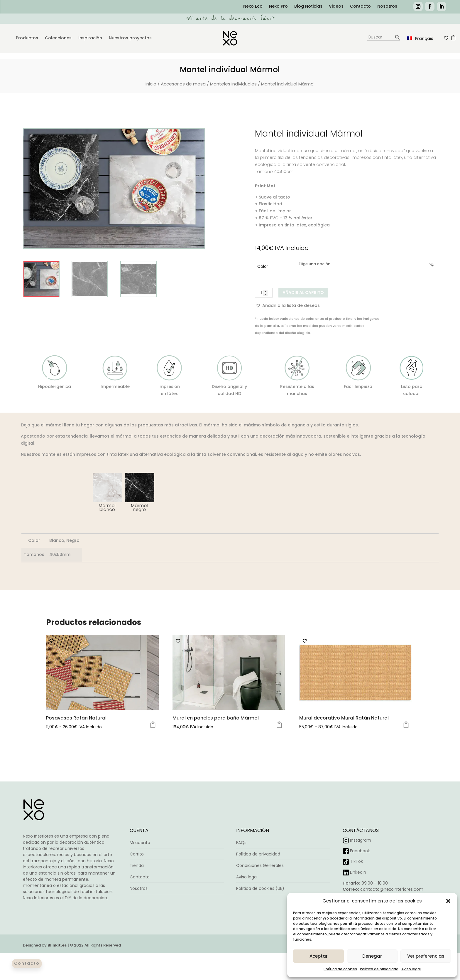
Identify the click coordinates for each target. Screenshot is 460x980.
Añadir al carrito (303, 293)
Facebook (360, 851)
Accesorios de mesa (183, 84)
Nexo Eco (253, 7)
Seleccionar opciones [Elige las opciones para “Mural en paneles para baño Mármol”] (279, 725)
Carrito (137, 854)
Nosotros (387, 7)
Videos (336, 7)
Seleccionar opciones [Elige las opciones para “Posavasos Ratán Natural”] (153, 725)
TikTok (356, 861)
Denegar (372, 956)
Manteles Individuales (233, 84)
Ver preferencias (426, 956)
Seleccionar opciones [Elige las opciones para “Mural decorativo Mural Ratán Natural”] (406, 725)
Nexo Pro (278, 7)
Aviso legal (411, 969)
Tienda (137, 865)
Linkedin (358, 872)
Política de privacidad (379, 969)
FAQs (241, 843)
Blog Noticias (308, 7)
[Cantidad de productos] (264, 293)
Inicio (151, 84)
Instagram (361, 840)
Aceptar (319, 956)
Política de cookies (340, 969)
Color (263, 266)
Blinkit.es (57, 945)
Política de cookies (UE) (260, 888)
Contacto (360, 7)
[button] (448, 901)
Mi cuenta (140, 843)
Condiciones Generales (260, 865)
